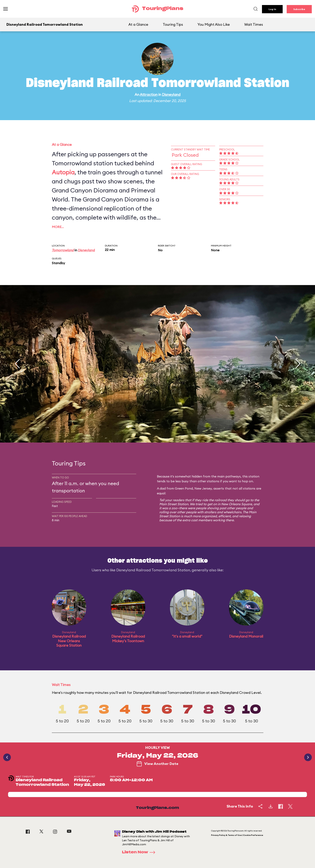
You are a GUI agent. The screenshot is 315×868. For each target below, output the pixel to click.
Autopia (63, 172)
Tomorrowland (63, 250)
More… (58, 227)
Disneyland (171, 95)
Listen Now (140, 852)
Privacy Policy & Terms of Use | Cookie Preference (237, 835)
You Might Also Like (214, 24)
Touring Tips (173, 24)
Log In (272, 9)
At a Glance (138, 24)
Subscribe (299, 9)
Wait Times (254, 24)
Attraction (149, 95)
